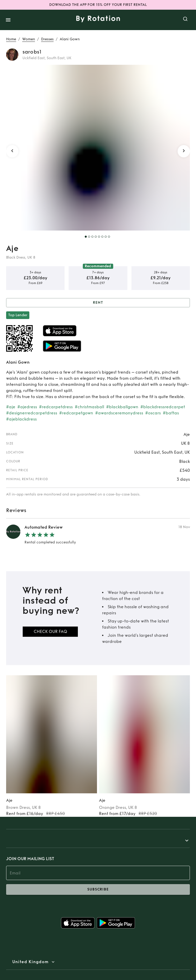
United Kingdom (30, 962)
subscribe (98, 889)
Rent (98, 303)
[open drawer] (8, 20)
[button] (98, 841)
